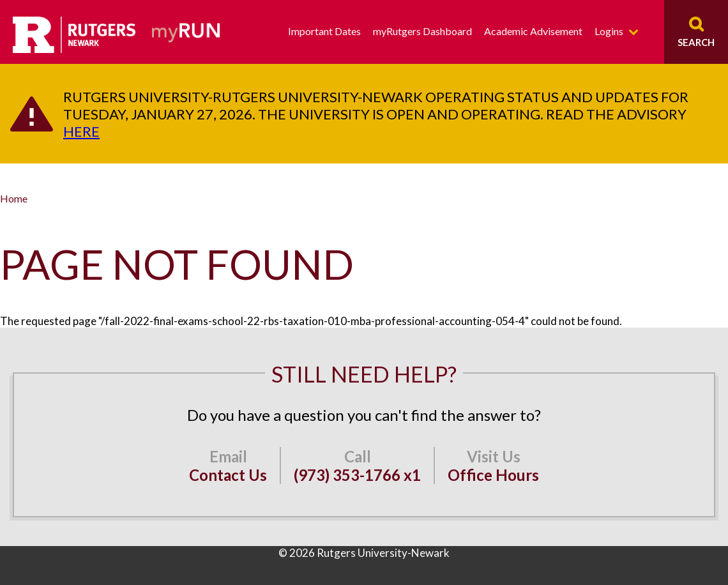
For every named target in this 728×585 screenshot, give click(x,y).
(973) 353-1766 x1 (357, 475)
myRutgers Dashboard (422, 31)
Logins (609, 31)
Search (696, 42)
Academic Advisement (533, 31)
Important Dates (324, 31)
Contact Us (228, 475)
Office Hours (493, 475)
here (81, 131)
